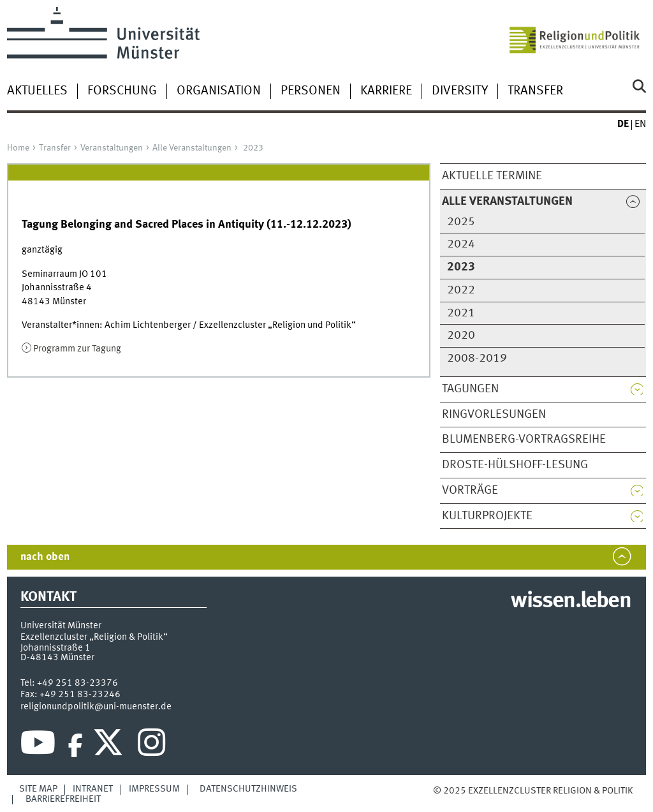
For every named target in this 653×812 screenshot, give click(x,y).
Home (18, 148)
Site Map (38, 789)
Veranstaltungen (112, 148)
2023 (253, 148)
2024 (461, 244)
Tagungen (470, 389)
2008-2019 (477, 358)
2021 (461, 313)
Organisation (219, 91)
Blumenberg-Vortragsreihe (524, 439)
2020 (461, 336)
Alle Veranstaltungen (192, 148)
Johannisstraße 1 (55, 648)
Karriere (386, 91)
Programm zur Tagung (77, 349)
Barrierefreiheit (63, 799)
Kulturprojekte (487, 516)
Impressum (154, 789)
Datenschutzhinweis (248, 789)
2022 (461, 290)
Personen (311, 91)
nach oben (45, 557)
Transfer (535, 91)
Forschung (122, 91)
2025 (461, 222)
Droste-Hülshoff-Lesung (515, 465)
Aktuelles (37, 91)
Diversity (460, 91)
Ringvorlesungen (494, 415)
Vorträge (470, 491)
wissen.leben (570, 602)
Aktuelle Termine (492, 176)
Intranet (93, 789)
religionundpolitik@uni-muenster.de (96, 707)
